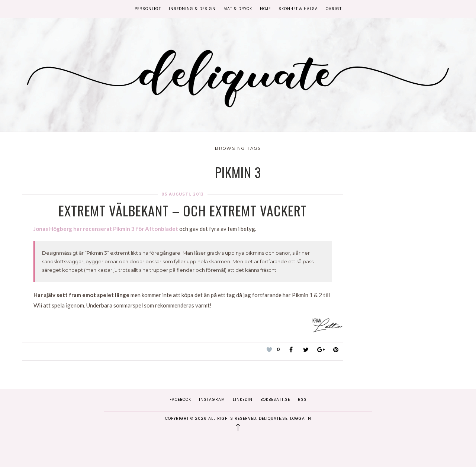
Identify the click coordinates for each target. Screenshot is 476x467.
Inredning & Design (192, 9)
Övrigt (334, 9)
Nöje (265, 9)
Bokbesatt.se (275, 400)
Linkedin (243, 400)
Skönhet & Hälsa (298, 9)
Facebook (180, 400)
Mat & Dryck (238, 9)
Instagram (212, 400)
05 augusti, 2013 (183, 194)
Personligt (148, 9)
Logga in (301, 418)
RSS (302, 400)
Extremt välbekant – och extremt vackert (183, 210)
